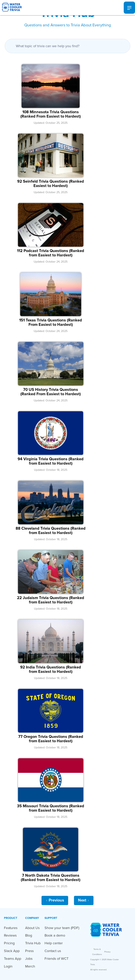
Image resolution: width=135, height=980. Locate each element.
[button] (129, 8)
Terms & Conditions (97, 952)
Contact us (53, 951)
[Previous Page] (55, 900)
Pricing (9, 943)
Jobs (29, 959)
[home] (11, 8)
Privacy (107, 952)
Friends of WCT (57, 959)
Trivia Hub (33, 943)
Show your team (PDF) (62, 928)
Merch (30, 966)
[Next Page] (84, 900)
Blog (29, 935)
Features (11, 928)
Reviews (10, 935)
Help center (54, 943)
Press (29, 951)
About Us (32, 928)
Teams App (13, 959)
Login (8, 966)
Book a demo (55, 935)
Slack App (12, 951)
